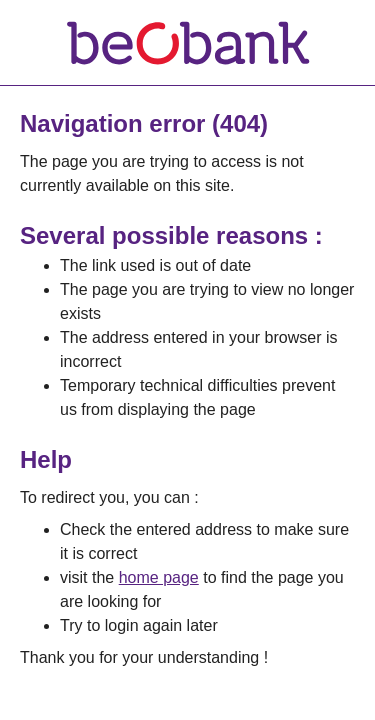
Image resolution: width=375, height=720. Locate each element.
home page (159, 577)
